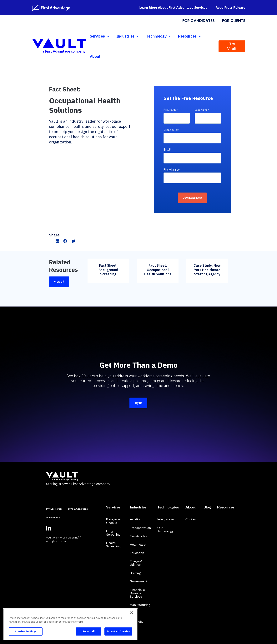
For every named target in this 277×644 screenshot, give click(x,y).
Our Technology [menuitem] (165, 529)
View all (59, 282)
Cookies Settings (26, 631)
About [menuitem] (191, 507)
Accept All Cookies (118, 631)
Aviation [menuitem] (136, 519)
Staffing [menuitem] (135, 573)
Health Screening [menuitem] (113, 544)
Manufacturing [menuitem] (140, 605)
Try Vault (232, 46)
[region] (70, 624)
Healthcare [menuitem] (138, 544)
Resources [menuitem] (226, 507)
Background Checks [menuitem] (115, 521)
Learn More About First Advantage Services (173, 8)
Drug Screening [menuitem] (113, 533)
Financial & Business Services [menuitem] (138, 593)
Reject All (89, 631)
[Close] (132, 613)
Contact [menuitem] (191, 519)
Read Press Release (230, 8)
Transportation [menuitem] (140, 528)
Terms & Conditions (77, 509)
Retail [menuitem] (134, 613)
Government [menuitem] (139, 581)
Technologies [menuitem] (168, 507)
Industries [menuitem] (138, 507)
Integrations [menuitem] (166, 519)
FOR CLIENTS (234, 21)
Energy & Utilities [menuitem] (136, 563)
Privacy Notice (54, 509)
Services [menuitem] (113, 507)
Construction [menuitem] (139, 536)
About (95, 56)
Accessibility (53, 517)
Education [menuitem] (137, 553)
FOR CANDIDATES (199, 21)
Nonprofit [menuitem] (136, 621)
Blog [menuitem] (207, 507)
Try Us (138, 403)
